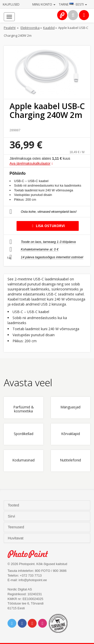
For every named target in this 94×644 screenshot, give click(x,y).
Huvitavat (16, 538)
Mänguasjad (70, 407)
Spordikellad (24, 434)
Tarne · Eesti (73, 4)
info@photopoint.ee (33, 580)
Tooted (14, 505)
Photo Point (30, 554)
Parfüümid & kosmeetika (24, 409)
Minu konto (44, 4)
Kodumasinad (23, 460)
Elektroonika (30, 28)
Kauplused (11, 4)
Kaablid (49, 28)
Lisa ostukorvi (48, 226)
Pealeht (10, 28)
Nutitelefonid (70, 460)
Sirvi (12, 516)
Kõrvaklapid (71, 434)
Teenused (16, 527)
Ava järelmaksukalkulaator (30, 163)
